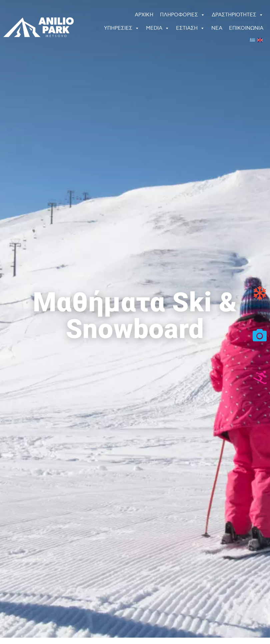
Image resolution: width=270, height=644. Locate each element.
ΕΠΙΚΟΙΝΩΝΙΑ (246, 28)
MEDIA (158, 28)
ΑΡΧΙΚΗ (144, 15)
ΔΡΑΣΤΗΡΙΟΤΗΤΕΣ (237, 15)
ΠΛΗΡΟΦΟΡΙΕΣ (182, 15)
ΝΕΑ (217, 28)
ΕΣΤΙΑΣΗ (190, 28)
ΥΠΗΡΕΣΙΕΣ (122, 28)
